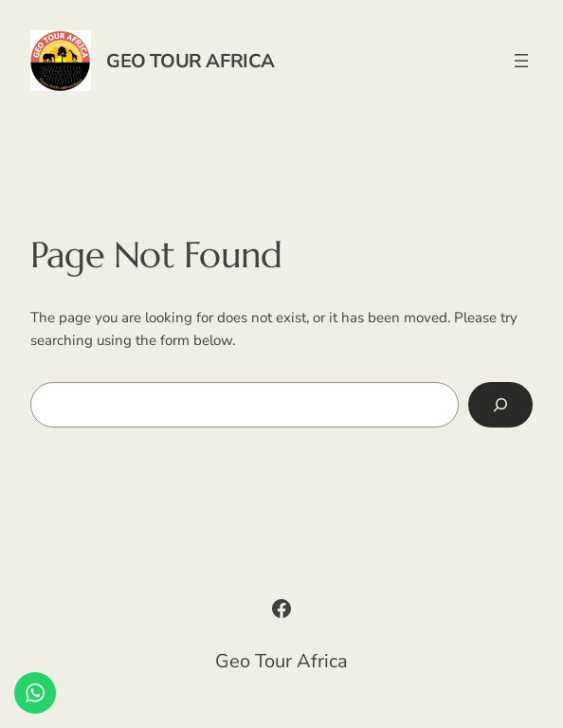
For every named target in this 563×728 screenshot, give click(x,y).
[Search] (500, 405)
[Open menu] (521, 61)
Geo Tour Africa (191, 61)
